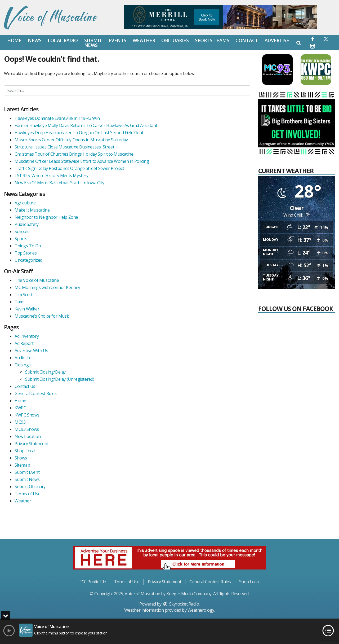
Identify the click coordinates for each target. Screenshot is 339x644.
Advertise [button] (277, 40)
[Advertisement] (298, 496)
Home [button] (14, 40)
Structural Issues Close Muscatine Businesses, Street (64, 147)
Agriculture (25, 203)
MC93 (20, 422)
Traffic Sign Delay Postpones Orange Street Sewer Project (69, 168)
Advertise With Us (31, 351)
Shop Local (25, 451)
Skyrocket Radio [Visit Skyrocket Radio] (181, 604)
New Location (28, 436)
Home (20, 401)
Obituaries (175, 40)
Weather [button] (144, 40)
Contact (247, 40)
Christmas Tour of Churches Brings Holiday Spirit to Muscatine (74, 154)
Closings (23, 365)
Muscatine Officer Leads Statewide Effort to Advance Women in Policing (82, 161)
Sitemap (22, 465)
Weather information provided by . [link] (170, 610)
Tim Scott (23, 295)
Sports (21, 239)
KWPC (20, 408)
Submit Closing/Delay (45, 372)
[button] (313, 39)
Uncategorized (28, 260)
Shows (21, 458)
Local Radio (63, 40)
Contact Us (25, 386)
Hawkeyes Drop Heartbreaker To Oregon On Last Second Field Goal (79, 133)
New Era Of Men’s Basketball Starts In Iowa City (59, 183)
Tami (19, 302)
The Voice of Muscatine (37, 280)
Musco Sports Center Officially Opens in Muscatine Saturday (71, 140)
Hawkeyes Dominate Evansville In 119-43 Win (57, 118)
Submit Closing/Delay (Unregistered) (60, 379)
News (35, 40)
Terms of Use (27, 494)
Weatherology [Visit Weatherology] (201, 610)
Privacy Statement (32, 444)
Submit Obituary (30, 487)
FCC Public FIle (93, 582)
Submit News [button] (93, 43)
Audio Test (25, 358)
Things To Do (28, 246)
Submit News (27, 479)
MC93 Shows (27, 429)
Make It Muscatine (32, 210)
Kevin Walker (27, 309)
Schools (22, 231)
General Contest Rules (36, 393)
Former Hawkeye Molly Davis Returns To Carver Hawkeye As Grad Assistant (86, 125)
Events (117, 40)
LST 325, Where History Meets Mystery (52, 176)
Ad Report (24, 343)
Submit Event (27, 472)
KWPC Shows (27, 415)
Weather (23, 501)
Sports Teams (212, 40)
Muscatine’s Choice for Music (42, 316)
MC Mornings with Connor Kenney (47, 287)
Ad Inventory (27, 336)
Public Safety (27, 224)
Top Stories (26, 253)
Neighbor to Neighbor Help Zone (46, 217)
